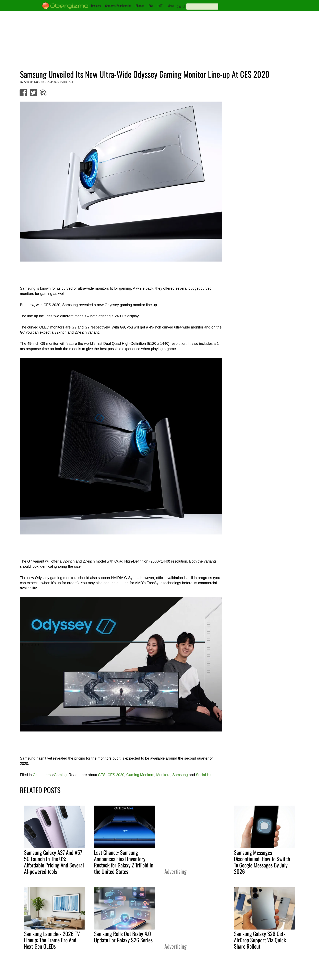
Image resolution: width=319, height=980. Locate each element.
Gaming (60, 775)
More (171, 6)
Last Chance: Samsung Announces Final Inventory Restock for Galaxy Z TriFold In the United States (124, 862)
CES (102, 775)
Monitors (163, 775)
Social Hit (204, 775)
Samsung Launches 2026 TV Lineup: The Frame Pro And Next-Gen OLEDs (52, 940)
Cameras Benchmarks (118, 6)
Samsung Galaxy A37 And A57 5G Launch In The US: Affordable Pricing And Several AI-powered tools (54, 862)
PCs (151, 6)
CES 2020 (116, 775)
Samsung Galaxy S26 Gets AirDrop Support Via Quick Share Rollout (260, 940)
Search (181, 6)
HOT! (160, 6)
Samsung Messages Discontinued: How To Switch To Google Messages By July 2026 (262, 862)
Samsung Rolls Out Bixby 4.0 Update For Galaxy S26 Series (123, 937)
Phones (140, 6)
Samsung (180, 775)
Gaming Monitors (140, 775)
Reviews (96, 6)
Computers (42, 775)
